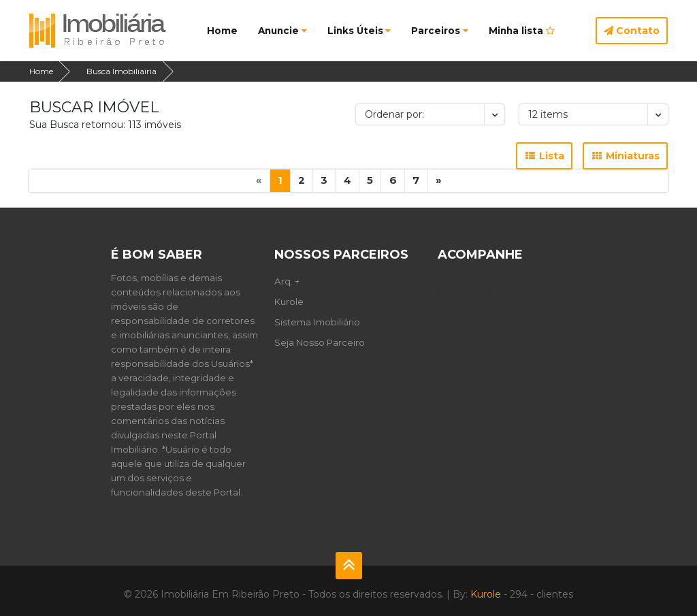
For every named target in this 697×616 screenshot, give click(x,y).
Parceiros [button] (440, 31)
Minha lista (522, 31)
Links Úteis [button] (359, 31)
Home (222, 31)
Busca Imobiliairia (121, 71)
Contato (632, 31)
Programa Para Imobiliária (499, 291)
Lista (544, 156)
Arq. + (287, 281)
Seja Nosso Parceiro (320, 342)
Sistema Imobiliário (317, 322)
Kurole (289, 302)
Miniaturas (625, 156)
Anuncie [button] (282, 31)
